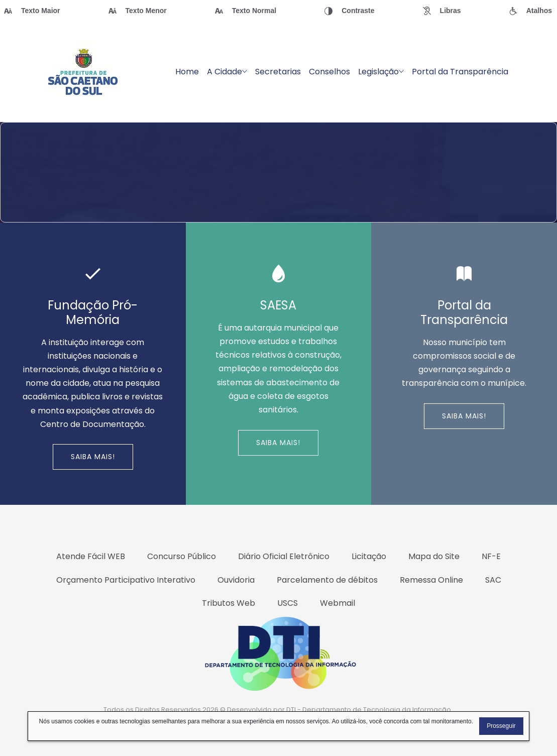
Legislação (381, 72)
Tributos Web (229, 603)
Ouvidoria (236, 580)
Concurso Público (182, 556)
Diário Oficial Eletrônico (284, 556)
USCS (288, 603)
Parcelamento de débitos (327, 580)
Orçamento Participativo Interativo (126, 580)
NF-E (491, 556)
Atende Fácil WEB (91, 556)
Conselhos (329, 72)
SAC (493, 580)
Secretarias (278, 72)
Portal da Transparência (460, 72)
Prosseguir (501, 726)
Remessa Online (431, 580)
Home (187, 72)
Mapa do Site (434, 556)
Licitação (369, 556)
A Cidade (227, 72)
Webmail (338, 603)
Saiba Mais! (93, 457)
